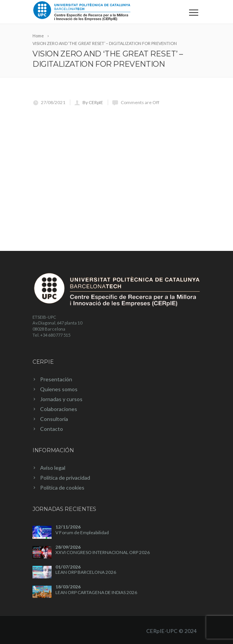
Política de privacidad (65, 478)
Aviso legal (53, 468)
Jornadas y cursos (61, 399)
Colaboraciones (59, 409)
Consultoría (54, 419)
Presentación (56, 379)
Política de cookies (62, 487)
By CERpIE (93, 102)
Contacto (52, 429)
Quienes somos (59, 389)
